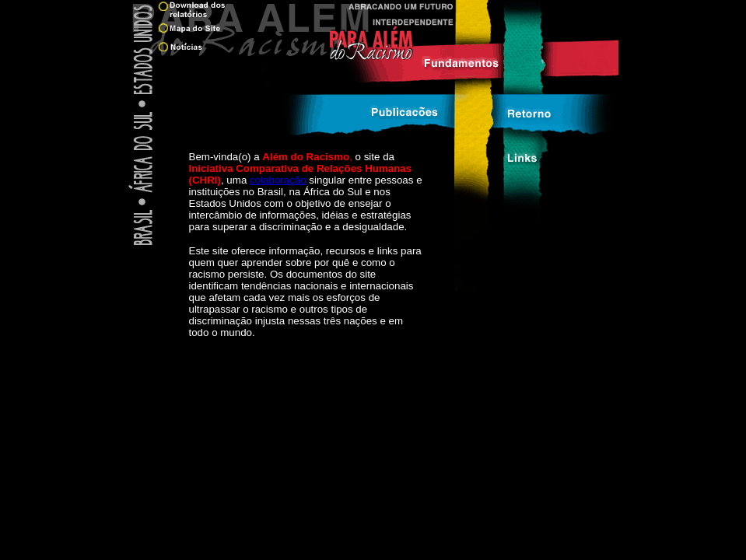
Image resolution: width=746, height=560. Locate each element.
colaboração (278, 180)
